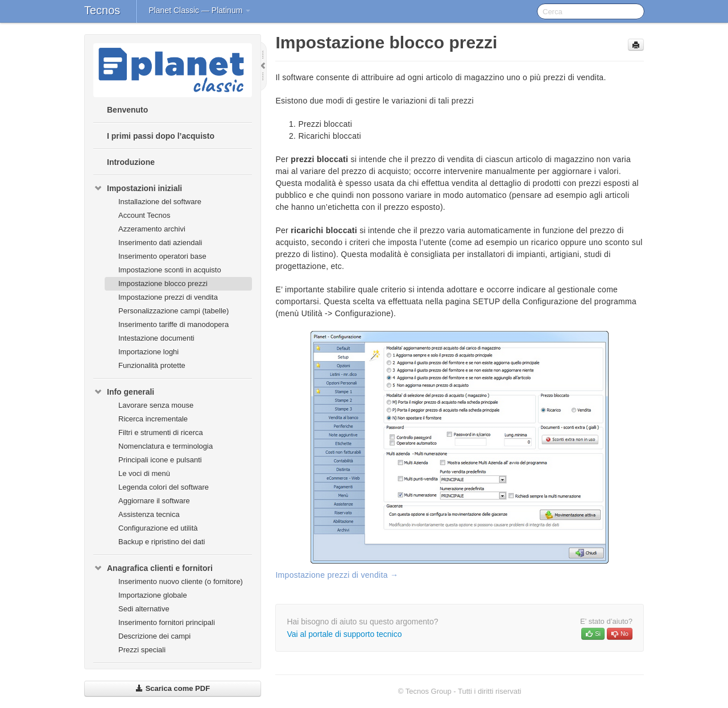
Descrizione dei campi (154, 636)
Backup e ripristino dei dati (162, 542)
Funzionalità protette (152, 365)
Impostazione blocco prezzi (163, 283)
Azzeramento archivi (152, 229)
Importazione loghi (148, 352)
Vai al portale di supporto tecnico (344, 634)
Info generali (124, 392)
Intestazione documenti (156, 338)
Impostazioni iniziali (138, 188)
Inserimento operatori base (162, 256)
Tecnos (102, 10)
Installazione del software (160, 202)
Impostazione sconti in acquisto (170, 270)
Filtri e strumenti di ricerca (161, 432)
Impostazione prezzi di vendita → (337, 575)
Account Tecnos (144, 215)
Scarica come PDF (173, 688)
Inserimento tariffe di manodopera (173, 324)
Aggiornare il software (154, 501)
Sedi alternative (144, 609)
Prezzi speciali (142, 650)
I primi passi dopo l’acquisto (161, 136)
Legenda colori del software (164, 487)
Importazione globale (153, 595)
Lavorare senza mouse (156, 405)
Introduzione (131, 162)
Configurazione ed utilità (158, 528)
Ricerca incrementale (153, 419)
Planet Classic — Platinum (199, 10)
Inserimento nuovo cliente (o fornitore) (181, 581)
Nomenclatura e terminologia (166, 446)
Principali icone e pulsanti (160, 460)
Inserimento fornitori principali (167, 622)
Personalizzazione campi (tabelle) (173, 311)
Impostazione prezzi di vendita (168, 297)
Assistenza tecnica (149, 514)
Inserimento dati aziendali (160, 243)
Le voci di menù (144, 473)
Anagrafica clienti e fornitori (153, 568)
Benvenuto (127, 110)
